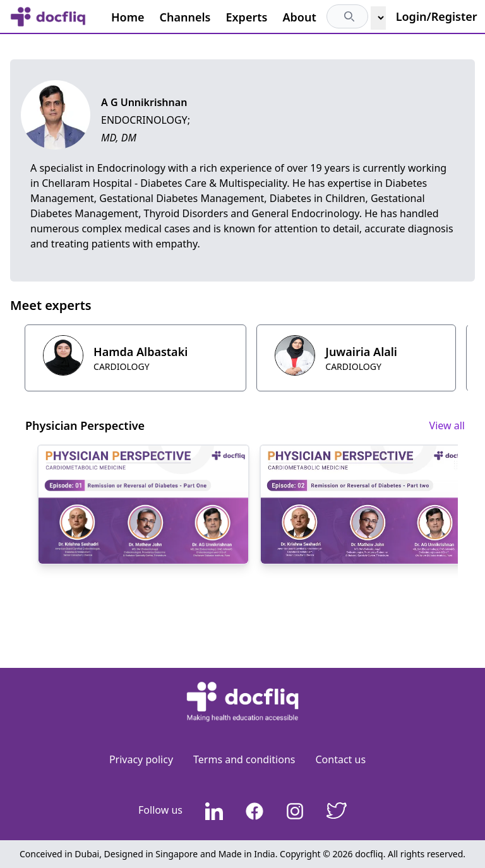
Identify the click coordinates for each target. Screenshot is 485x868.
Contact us (340, 759)
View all (447, 425)
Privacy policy (141, 759)
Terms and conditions (244, 759)
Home (128, 17)
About (299, 17)
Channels (185, 17)
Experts (247, 17)
